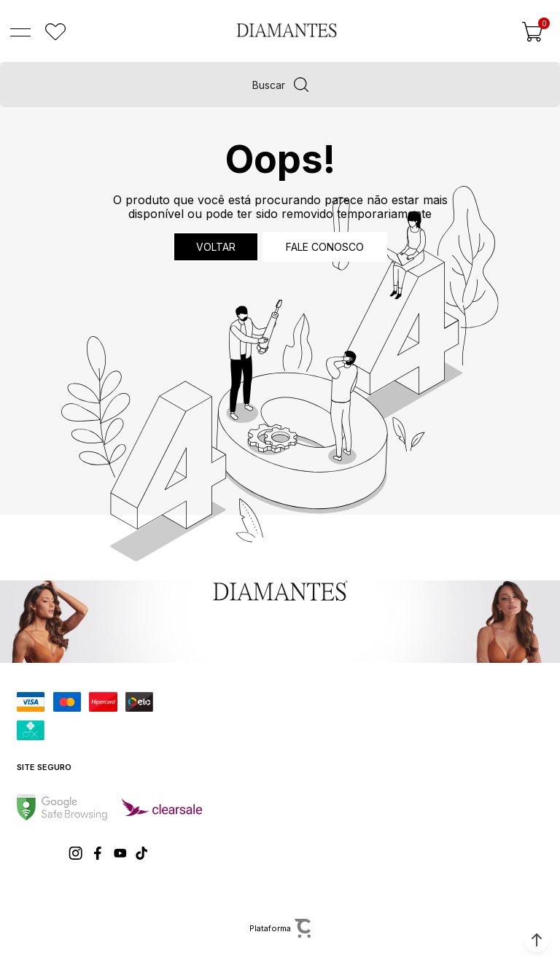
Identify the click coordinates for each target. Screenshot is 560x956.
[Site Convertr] (280, 928)
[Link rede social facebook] (98, 853)
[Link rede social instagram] (77, 853)
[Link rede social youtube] (120, 853)
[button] (537, 940)
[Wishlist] (55, 32)
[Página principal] (287, 30)
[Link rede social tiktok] (142, 853)
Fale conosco (325, 247)
